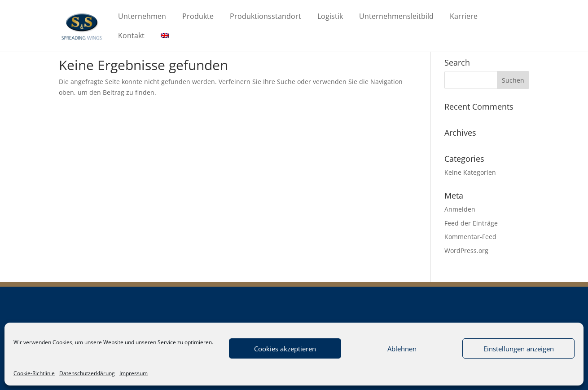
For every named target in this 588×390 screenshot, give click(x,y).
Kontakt (131, 36)
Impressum (134, 373)
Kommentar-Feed (470, 237)
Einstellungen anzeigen (519, 349)
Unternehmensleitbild (396, 17)
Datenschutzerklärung (87, 373)
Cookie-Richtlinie (34, 373)
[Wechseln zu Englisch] (165, 42)
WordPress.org (466, 250)
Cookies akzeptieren (285, 349)
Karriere (464, 17)
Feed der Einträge (471, 223)
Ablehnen (402, 349)
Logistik (330, 17)
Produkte (198, 17)
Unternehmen (142, 17)
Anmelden (460, 209)
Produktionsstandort (265, 17)
